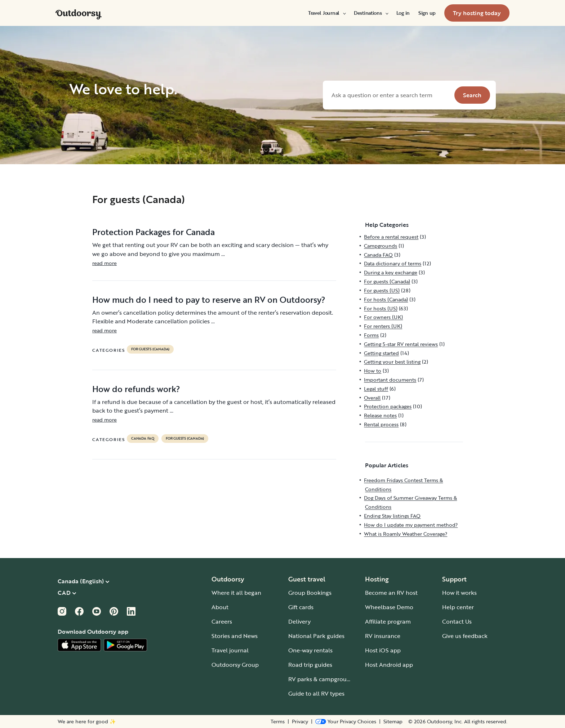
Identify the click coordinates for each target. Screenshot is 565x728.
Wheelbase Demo (389, 607)
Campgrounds (381, 246)
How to (373, 371)
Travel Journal (327, 13)
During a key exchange (391, 272)
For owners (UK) (383, 317)
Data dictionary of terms (393, 263)
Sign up (427, 13)
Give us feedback (465, 636)
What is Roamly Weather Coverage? (406, 534)
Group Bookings (310, 593)
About (220, 607)
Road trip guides (310, 665)
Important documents (390, 380)
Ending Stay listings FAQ (392, 516)
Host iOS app (383, 650)
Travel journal (230, 650)
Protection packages (388, 406)
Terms (278, 722)
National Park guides (316, 636)
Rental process (381, 424)
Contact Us (457, 621)
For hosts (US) (381, 308)
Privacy (300, 722)
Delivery (299, 621)
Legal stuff (376, 389)
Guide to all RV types (316, 693)
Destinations (371, 13)
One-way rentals (310, 650)
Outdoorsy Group (235, 665)
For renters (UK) (383, 326)
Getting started (381, 353)
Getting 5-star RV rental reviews (401, 344)
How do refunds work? (136, 389)
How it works (459, 593)
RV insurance (383, 636)
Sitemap (393, 722)
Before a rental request (391, 237)
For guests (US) (382, 290)
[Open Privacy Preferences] (346, 722)
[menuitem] (327, 13)
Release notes (380, 415)
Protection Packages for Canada (154, 232)
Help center (458, 607)
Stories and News (235, 636)
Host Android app (389, 665)
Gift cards (301, 607)
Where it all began (236, 593)
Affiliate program (388, 621)
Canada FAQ (143, 439)
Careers (222, 621)
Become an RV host (391, 593)
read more (104, 263)
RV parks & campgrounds (322, 679)
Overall (372, 398)
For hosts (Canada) (386, 299)
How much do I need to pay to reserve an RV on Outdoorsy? (209, 300)
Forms (371, 335)
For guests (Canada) (150, 349)
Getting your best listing (392, 362)
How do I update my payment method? (411, 525)
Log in (403, 13)
